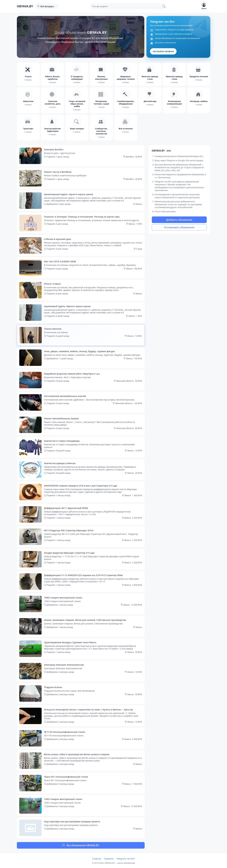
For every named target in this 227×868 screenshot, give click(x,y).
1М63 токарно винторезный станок (63, 598)
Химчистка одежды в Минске (60, 463)
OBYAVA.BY (25, 6)
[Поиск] (125, 6)
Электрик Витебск (54, 149)
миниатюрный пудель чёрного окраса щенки (69, 194)
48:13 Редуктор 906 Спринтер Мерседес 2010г (69, 530)
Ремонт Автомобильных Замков (61, 418)
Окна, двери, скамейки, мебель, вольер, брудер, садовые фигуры (80, 351)
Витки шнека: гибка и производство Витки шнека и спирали (77, 754)
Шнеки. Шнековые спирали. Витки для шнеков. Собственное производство (85, 620)
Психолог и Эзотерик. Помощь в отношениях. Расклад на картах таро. (82, 217)
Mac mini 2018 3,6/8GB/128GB (60, 261)
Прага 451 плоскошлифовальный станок (66, 777)
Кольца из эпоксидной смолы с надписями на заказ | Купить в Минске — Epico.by (89, 709)
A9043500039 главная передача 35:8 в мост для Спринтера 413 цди (81, 486)
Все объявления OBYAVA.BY (81, 845)
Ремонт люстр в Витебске (58, 172)
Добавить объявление (179, 220)
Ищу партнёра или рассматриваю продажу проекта (72, 821)
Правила (109, 859)
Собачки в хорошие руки (58, 239)
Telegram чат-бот (126, 859)
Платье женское (53, 329)
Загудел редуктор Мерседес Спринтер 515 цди (69, 553)
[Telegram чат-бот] (178, 37)
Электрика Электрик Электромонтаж (64, 665)
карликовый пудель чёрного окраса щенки (67, 306)
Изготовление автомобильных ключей (65, 396)
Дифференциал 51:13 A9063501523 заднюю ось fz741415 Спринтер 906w (83, 575)
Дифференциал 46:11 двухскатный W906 (66, 508)
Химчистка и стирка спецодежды (62, 441)
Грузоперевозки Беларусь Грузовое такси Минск (70, 642)
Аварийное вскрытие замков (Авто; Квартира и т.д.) (72, 374)
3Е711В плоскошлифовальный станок (65, 732)
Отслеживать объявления (179, 227)
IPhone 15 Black (52, 284)
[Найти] (164, 6)
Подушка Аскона (53, 687)
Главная (97, 859)
